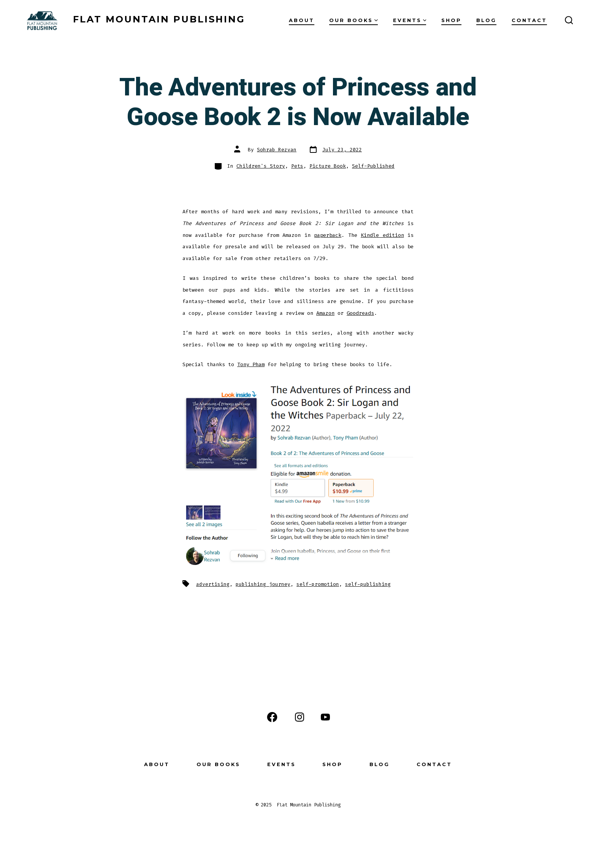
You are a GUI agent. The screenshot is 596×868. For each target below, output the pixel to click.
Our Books (353, 20)
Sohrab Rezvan (277, 150)
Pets (297, 166)
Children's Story (261, 166)
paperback (328, 235)
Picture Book (328, 166)
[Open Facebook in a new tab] (272, 717)
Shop (451, 20)
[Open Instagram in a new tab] (300, 717)
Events (410, 20)
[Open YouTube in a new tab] (325, 717)
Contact (529, 20)
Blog (486, 20)
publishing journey (263, 584)
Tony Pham (251, 364)
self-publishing (368, 584)
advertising (213, 584)
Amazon (325, 313)
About (302, 20)
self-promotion (318, 584)
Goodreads (360, 313)
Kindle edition (382, 235)
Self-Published (373, 166)
